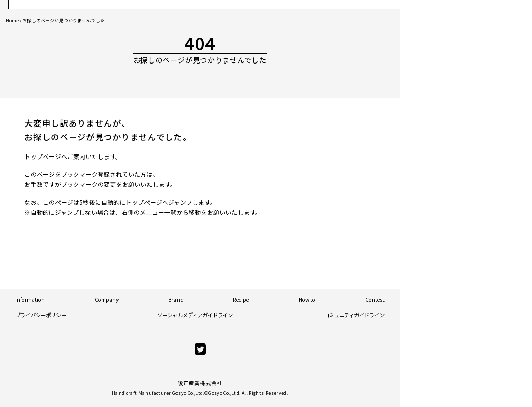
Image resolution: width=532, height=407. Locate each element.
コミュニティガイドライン (354, 315)
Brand (176, 300)
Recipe (241, 300)
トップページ (43, 156)
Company (107, 300)
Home (12, 21)
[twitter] (200, 349)
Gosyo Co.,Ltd (224, 393)
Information (30, 300)
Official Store (471, 76)
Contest (375, 300)
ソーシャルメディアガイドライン (195, 315)
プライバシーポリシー (41, 315)
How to (307, 300)
